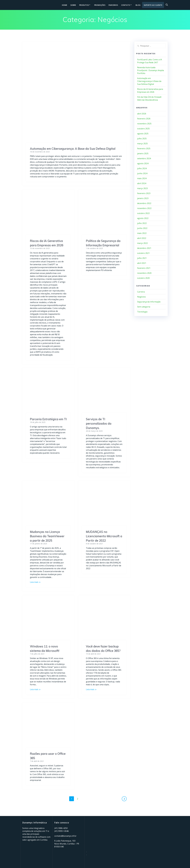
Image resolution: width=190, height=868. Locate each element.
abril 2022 (142, 238)
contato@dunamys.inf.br (65, 836)
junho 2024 (142, 173)
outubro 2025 (143, 129)
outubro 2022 (143, 213)
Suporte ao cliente (153, 5)
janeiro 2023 (143, 198)
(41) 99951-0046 (61, 831)
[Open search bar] (167, 5)
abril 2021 (142, 263)
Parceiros (113, 5)
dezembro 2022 (144, 203)
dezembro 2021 (144, 248)
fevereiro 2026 (144, 119)
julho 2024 (142, 168)
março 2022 (142, 243)
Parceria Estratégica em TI (48, 419)
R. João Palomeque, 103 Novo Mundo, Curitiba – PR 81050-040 (67, 844)
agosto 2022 (143, 218)
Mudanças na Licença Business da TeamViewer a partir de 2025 (47, 536)
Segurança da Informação (149, 302)
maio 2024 (142, 178)
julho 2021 (142, 258)
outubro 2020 (143, 278)
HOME (65, 5)
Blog (138, 5)
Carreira (141, 292)
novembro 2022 (144, 208)
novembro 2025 (144, 124)
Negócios (141, 297)
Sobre (73, 5)
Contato (126, 5)
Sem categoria (144, 307)
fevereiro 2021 (144, 268)
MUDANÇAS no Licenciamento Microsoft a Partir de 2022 (104, 536)
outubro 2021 (143, 253)
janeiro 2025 (143, 153)
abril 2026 (142, 114)
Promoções (100, 5)
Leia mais (34, 582)
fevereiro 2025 (144, 148)
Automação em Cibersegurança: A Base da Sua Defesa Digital (73, 149)
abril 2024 (142, 183)
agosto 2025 (143, 134)
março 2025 (142, 144)
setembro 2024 (144, 158)
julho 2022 (142, 223)
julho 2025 (142, 139)
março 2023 (142, 188)
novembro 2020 (144, 273)
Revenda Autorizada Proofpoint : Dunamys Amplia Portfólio (150, 70)
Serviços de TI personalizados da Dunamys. (99, 423)
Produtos (84, 5)
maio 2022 (142, 233)
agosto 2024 (143, 163)
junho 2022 (142, 228)
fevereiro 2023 (144, 193)
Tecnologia (142, 312)
